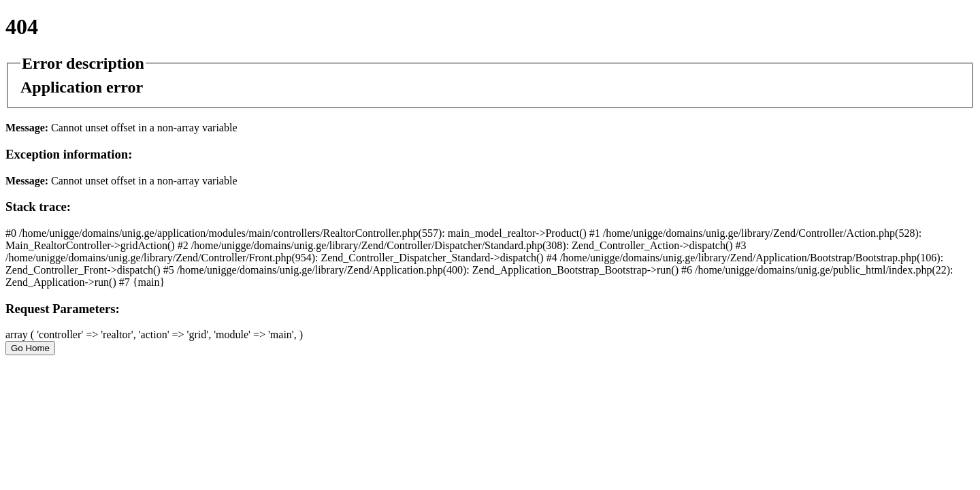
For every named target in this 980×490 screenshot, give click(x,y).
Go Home (30, 348)
